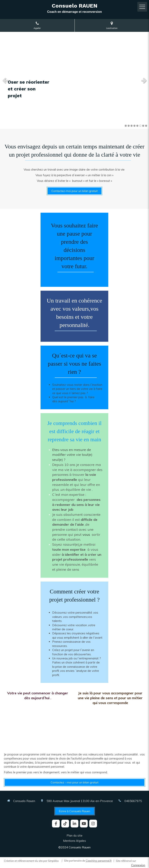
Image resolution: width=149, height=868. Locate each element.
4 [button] (134, 126)
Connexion (138, 865)
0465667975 (133, 801)
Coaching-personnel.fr (99, 861)
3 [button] (132, 126)
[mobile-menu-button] (142, 7)
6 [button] (140, 126)
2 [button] (129, 126)
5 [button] (137, 126)
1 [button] (126, 126)
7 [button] (143, 126)
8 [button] (146, 126)
